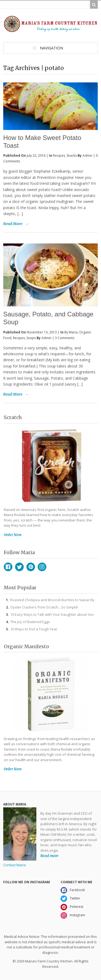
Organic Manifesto (26, 646)
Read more (49, 856)
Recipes (59, 155)
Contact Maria (15, 865)
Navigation (51, 48)
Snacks (72, 155)
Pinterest (31, 567)
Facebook (8, 567)
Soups (31, 338)
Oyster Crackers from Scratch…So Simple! (44, 607)
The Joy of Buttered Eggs (30, 622)
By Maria (71, 332)
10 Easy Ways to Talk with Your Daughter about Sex (52, 614)
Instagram (42, 567)
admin (87, 155)
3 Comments (65, 338)
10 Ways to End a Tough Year (34, 629)
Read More (13, 224)
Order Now (13, 535)
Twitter (19, 567)
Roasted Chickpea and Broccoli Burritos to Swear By (52, 600)
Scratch (13, 417)
